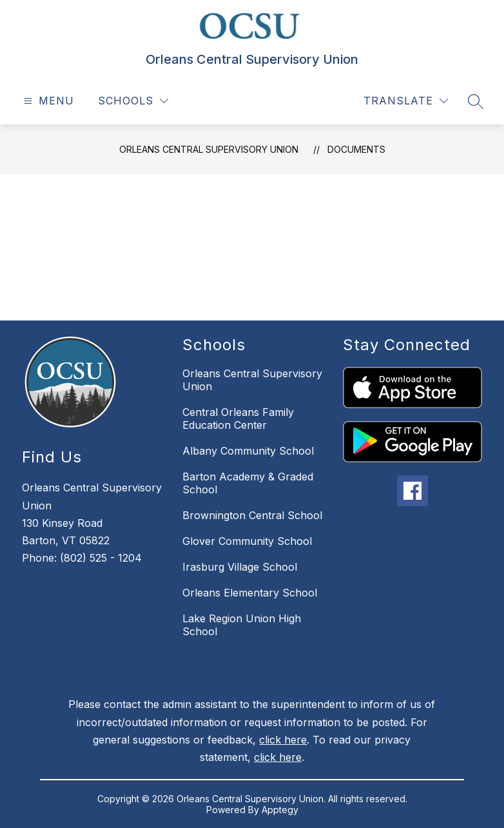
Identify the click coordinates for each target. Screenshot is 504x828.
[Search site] (476, 101)
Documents (356, 149)
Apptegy (280, 810)
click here (283, 740)
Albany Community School (248, 451)
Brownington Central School (252, 515)
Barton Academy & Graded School (248, 483)
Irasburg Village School (240, 567)
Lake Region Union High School (242, 625)
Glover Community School (247, 541)
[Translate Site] (406, 101)
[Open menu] (47, 101)
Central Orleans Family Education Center (238, 419)
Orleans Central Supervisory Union (209, 149)
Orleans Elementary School (250, 593)
